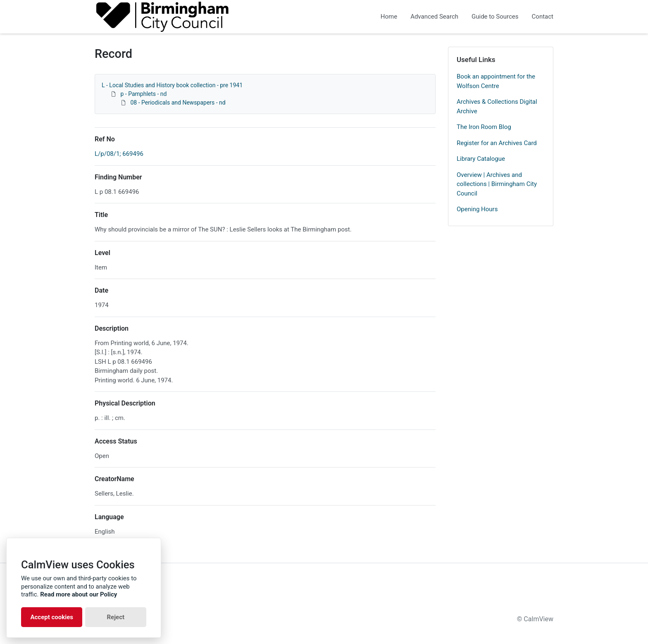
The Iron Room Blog (484, 127)
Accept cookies (52, 617)
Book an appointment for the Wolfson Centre (496, 81)
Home (389, 17)
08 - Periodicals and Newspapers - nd (178, 103)
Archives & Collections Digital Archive (497, 106)
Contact (543, 17)
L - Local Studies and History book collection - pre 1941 (172, 85)
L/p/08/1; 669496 (119, 154)
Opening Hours (477, 209)
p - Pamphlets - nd (143, 94)
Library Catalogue (481, 159)
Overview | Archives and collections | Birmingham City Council (497, 184)
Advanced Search (434, 17)
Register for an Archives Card (497, 143)
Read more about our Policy (79, 594)
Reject (116, 617)
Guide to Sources (495, 17)
